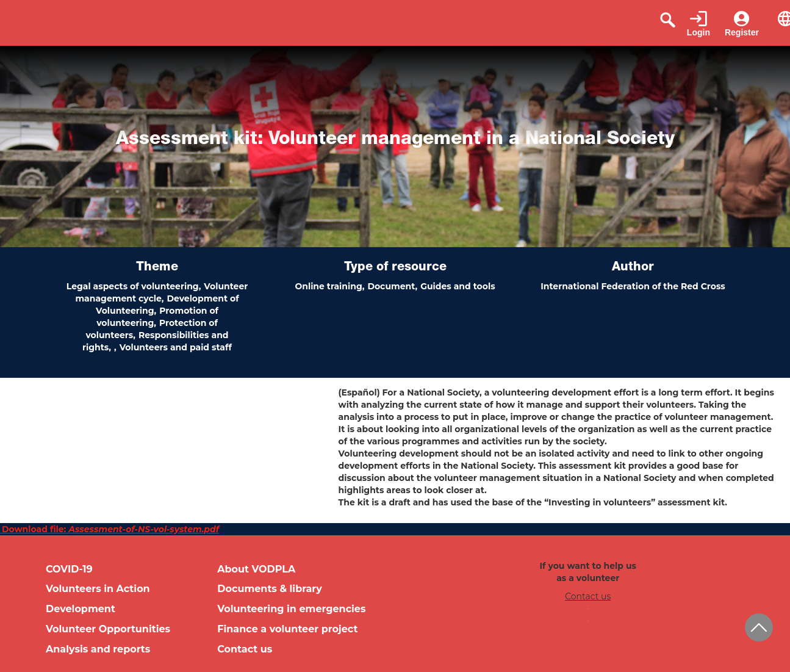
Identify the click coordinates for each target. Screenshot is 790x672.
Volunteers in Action (98, 589)
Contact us (245, 649)
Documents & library (270, 589)
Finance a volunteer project (287, 629)
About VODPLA (256, 569)
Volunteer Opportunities (108, 629)
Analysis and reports (98, 649)
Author (633, 268)
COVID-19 (69, 569)
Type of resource (395, 268)
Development (81, 609)
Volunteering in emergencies (291, 609)
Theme (157, 268)
